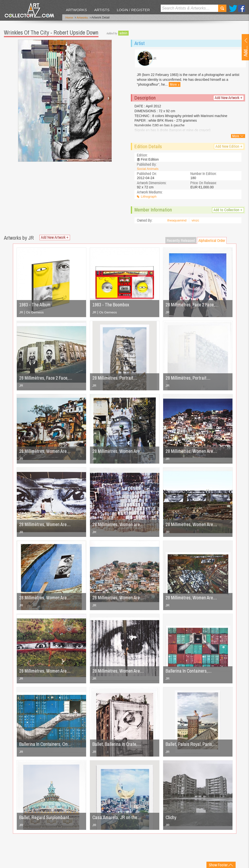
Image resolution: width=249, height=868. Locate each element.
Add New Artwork (229, 99)
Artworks (76, 10)
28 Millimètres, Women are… (119, 525)
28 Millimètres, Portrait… (116, 379)
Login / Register (133, 10)
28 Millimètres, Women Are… (46, 452)
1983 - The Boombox (112, 306)
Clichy (171, 818)
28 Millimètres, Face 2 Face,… (193, 306)
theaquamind (177, 222)
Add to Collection (228, 211)
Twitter (233, 8)
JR (21, 313)
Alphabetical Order (212, 242)
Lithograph (149, 198)
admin (123, 33)
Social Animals (148, 170)
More (175, 86)
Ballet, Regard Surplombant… (47, 818)
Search (222, 8)
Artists (102, 10)
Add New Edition (229, 148)
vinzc (196, 222)
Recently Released (181, 242)
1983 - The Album (36, 306)
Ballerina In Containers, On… (46, 745)
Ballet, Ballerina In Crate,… (118, 745)
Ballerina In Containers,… (189, 672)
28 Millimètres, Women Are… (119, 672)
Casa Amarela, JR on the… (118, 818)
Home (69, 18)
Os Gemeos (35, 313)
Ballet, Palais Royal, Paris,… (192, 745)
